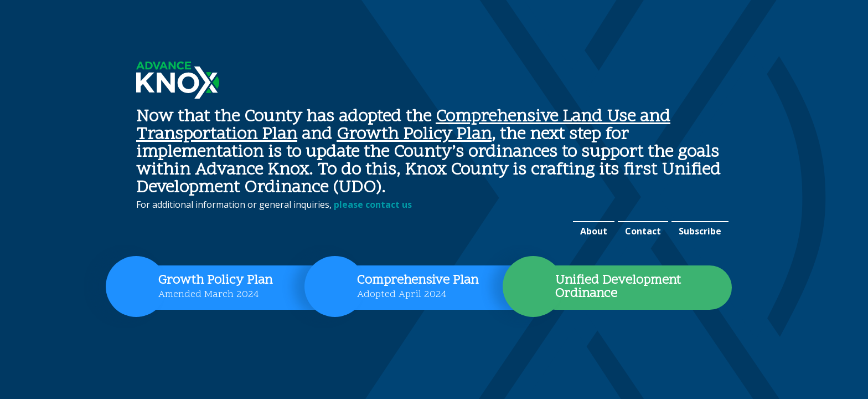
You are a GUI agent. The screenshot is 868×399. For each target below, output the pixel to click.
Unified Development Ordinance (618, 287)
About (594, 231)
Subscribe (700, 231)
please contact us (373, 204)
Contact (643, 231)
